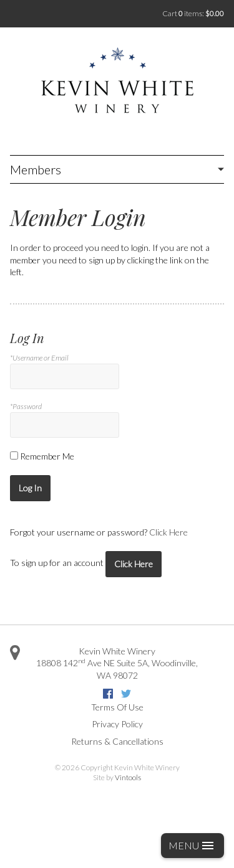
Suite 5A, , (117, 669)
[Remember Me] (14, 455)
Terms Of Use (117, 707)
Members (36, 169)
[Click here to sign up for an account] (134, 564)
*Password (26, 406)
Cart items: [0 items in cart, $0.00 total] (193, 13)
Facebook (108, 694)
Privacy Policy (117, 724)
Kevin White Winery (117, 651)
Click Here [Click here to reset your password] (168, 532)
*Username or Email (39, 358)
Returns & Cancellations (117, 741)
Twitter (126, 694)
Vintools (128, 777)
